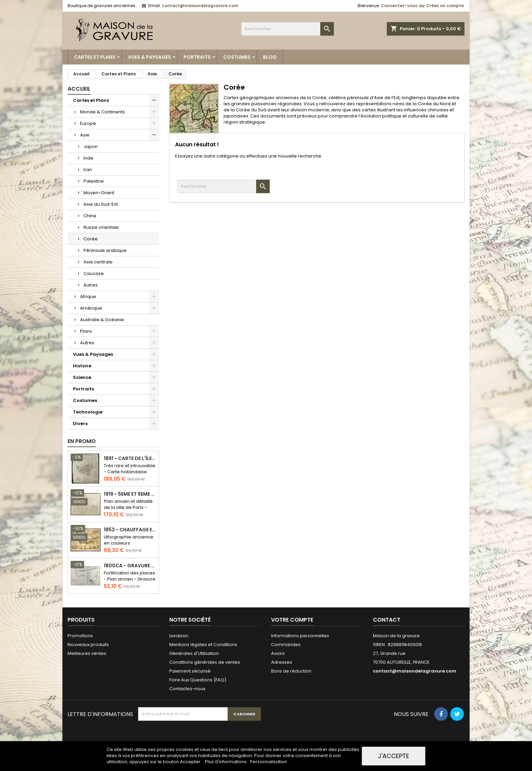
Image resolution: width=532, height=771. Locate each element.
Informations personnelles (300, 636)
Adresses (282, 662)
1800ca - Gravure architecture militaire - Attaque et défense (130, 566)
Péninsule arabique (105, 250)
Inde (88, 158)
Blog (270, 57)
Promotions (80, 636)
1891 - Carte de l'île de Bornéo (130, 458)
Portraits (197, 57)
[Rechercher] (288, 29)
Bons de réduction (291, 671)
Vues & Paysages (149, 57)
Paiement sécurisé (190, 671)
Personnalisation (269, 762)
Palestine (94, 181)
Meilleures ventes (87, 653)
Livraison (179, 636)
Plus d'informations (226, 762)
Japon (91, 146)
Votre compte (292, 620)
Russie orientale (101, 227)
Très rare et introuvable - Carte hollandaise (130, 469)
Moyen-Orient (99, 193)
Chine (90, 216)
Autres (91, 285)
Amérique (91, 308)
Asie (85, 135)
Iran (88, 170)
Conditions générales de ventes (205, 662)
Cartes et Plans (95, 57)
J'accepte (394, 756)
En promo (82, 441)
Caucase (94, 273)
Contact (387, 620)
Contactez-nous (187, 689)
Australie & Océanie (102, 320)
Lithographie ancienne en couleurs (129, 540)
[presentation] (190, 737)
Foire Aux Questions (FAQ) (198, 680)
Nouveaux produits (88, 645)
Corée (91, 239)
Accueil (79, 89)
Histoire (82, 366)
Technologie (88, 412)
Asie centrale (98, 262)
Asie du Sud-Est (101, 204)
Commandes (286, 645)
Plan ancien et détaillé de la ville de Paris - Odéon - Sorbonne (128, 507)
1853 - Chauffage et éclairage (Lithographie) (130, 530)
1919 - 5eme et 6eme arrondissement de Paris (130, 494)
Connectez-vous (399, 6)
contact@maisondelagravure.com (200, 6)
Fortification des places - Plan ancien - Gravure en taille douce (130, 579)
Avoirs (278, 653)
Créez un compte (445, 6)
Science (82, 377)
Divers (80, 424)
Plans (86, 331)
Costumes (237, 57)
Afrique (88, 297)
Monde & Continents (102, 112)
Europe (88, 123)
